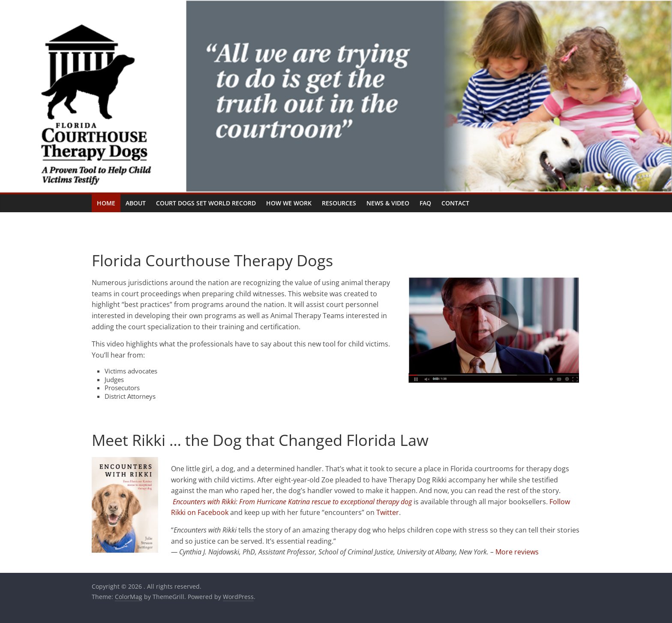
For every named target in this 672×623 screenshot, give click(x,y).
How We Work (289, 203)
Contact (455, 203)
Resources (339, 203)
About (136, 203)
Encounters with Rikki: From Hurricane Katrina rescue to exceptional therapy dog (292, 502)
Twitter (388, 512)
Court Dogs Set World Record (206, 203)
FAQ (425, 203)
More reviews (517, 552)
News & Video (388, 203)
